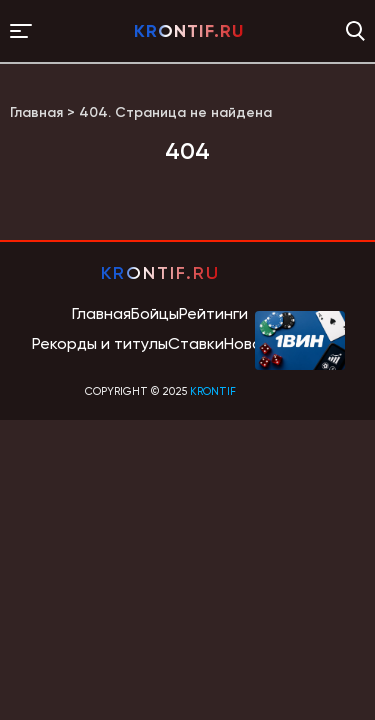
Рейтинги (213, 313)
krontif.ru (189, 31)
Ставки (196, 343)
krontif (213, 391)
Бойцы (155, 313)
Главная (101, 313)
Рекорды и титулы (100, 343)
